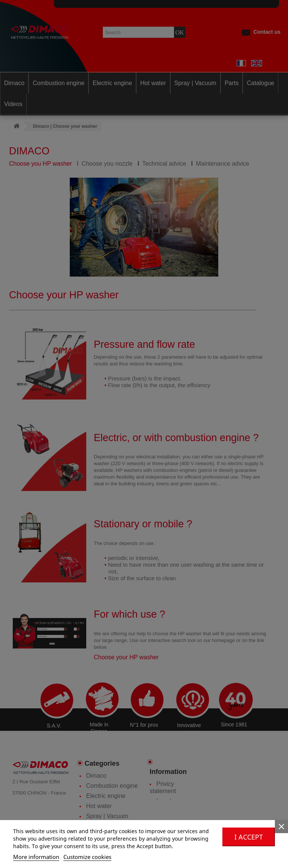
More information (36, 857)
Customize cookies (87, 857)
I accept (249, 837)
